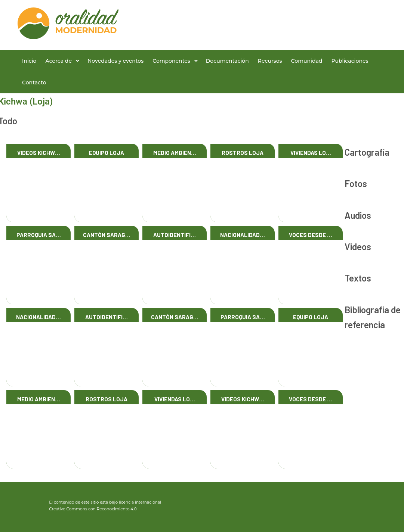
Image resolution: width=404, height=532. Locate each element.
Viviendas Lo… (311, 153)
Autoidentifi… (175, 235)
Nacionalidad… (243, 235)
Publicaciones (350, 61)
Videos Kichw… (39, 153)
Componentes (171, 61)
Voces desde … (311, 235)
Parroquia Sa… (39, 235)
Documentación (227, 61)
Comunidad (307, 61)
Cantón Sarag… (107, 235)
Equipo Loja (107, 153)
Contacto (34, 83)
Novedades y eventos (115, 61)
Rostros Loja (243, 153)
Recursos (270, 61)
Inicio (29, 61)
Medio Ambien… (175, 153)
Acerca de (59, 61)
